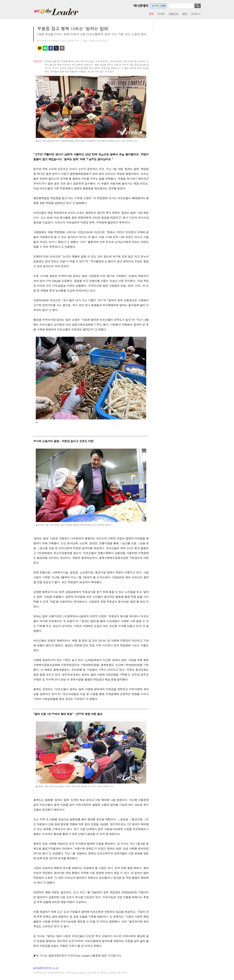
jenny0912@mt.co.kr (46, 968)
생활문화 (173, 14)
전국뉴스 (196, 14)
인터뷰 (161, 14)
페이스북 (51, 48)
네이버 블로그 (45, 48)
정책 (151, 14)
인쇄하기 (62, 48)
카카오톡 (40, 48)
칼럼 (185, 14)
